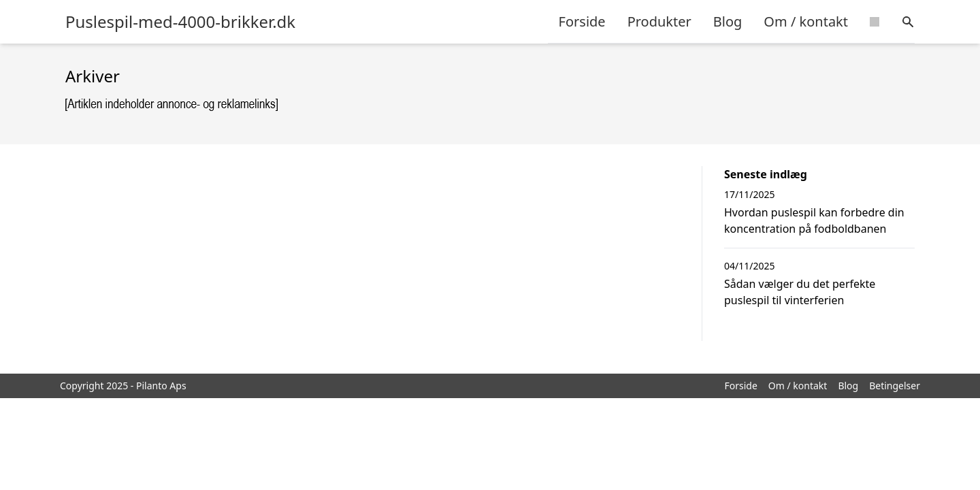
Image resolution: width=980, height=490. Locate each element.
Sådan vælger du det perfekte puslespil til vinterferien (800, 292)
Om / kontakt (806, 21)
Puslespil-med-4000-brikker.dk (180, 22)
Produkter (659, 21)
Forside (582, 21)
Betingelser (895, 386)
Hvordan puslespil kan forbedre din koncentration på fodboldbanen (814, 220)
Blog (728, 21)
